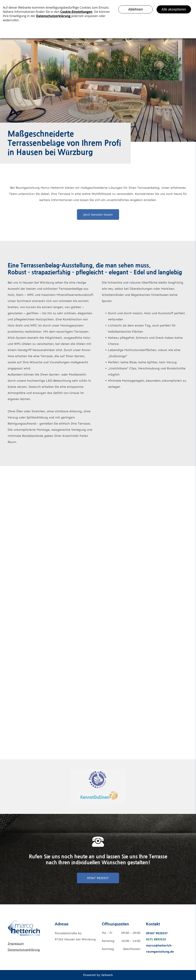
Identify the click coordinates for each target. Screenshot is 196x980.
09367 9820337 (157, 933)
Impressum (16, 944)
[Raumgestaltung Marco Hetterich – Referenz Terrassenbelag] (25, 496)
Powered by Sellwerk (98, 975)
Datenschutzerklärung (24, 950)
